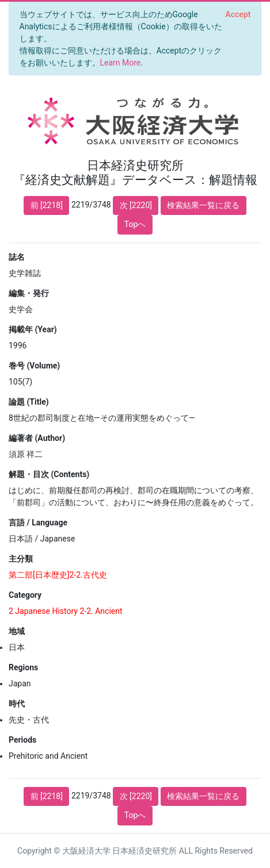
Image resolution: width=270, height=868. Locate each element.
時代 (17, 704)
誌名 (17, 257)
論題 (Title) (29, 402)
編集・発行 (29, 293)
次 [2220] (136, 205)
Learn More (121, 63)
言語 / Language (38, 523)
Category (25, 595)
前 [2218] (47, 205)
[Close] (238, 14)
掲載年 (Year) (33, 329)
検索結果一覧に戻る (203, 205)
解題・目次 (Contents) (49, 474)
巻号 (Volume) (34, 366)
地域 (17, 631)
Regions (23, 667)
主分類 (21, 559)
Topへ (135, 224)
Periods (22, 740)
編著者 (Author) (37, 438)
